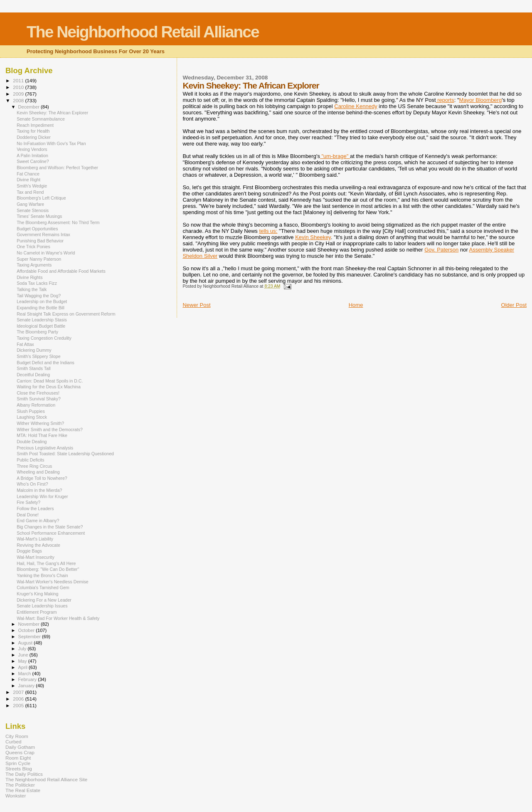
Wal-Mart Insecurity (36, 557)
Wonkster (16, 796)
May (23, 661)
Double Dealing (32, 442)
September (30, 637)
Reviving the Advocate (38, 545)
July (23, 649)
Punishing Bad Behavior (40, 241)
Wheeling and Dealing (38, 472)
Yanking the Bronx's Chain (42, 575)
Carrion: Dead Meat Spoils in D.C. (50, 381)
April (23, 667)
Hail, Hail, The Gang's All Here (46, 563)
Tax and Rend (30, 192)
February (28, 679)
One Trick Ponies (33, 247)
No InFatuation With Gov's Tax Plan (51, 143)
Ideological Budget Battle (41, 326)
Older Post (514, 305)
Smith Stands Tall (34, 368)
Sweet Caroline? (33, 161)
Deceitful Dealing (33, 375)
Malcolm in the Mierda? (39, 490)
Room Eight (18, 758)
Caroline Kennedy (356, 106)
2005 (19, 705)
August (26, 643)
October (27, 630)
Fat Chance (28, 174)
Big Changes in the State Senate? (50, 527)
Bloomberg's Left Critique (41, 198)
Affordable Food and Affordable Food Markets (61, 271)
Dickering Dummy (34, 350)
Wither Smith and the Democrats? (50, 429)
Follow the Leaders (35, 508)
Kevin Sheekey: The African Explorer (52, 113)
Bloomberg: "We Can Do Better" (48, 569)
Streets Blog (19, 769)
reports (445, 100)
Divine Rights (30, 277)
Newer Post (196, 305)
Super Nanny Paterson (39, 259)
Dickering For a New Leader (44, 600)
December (30, 107)
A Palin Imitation (32, 155)
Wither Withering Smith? (40, 423)
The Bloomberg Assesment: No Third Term (58, 222)
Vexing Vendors (32, 149)
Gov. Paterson (441, 250)
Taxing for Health (33, 131)
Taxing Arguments (34, 265)
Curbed (13, 742)
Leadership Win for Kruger (42, 496)
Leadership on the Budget (42, 301)
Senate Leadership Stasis (42, 320)
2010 (19, 87)
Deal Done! (28, 515)
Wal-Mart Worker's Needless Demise (52, 582)
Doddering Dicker (34, 137)
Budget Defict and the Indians (46, 363)
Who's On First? (32, 484)
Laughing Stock (32, 417)
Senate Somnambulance (41, 119)
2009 (19, 94)
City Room (17, 736)
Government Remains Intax (43, 234)
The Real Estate (23, 790)
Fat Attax (25, 344)
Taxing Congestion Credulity (44, 338)
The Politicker (20, 785)
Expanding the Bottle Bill (41, 308)
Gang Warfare (30, 204)
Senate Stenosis (33, 210)
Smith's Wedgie (32, 186)
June (24, 655)
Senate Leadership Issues (42, 606)
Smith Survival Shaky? (39, 399)
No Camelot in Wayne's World (46, 253)
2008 (19, 100)
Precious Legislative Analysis (45, 448)
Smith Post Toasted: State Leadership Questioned (65, 454)
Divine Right (28, 180)
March (25, 674)
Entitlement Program (37, 612)
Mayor (481, 100)
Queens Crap (20, 752)
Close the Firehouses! (38, 393)
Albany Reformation (36, 405)
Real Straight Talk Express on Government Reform (66, 314)
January (27, 686)
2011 (19, 80)
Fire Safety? (28, 502)
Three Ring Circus (34, 466)
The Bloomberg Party (37, 332)
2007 (19, 692)
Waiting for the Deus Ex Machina (49, 387)
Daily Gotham (20, 747)
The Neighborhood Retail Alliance (143, 32)
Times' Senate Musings (39, 216)
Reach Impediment (35, 125)
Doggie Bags (29, 551)
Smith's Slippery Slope (39, 356)
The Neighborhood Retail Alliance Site (46, 779)
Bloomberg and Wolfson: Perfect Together (57, 168)
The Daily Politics (24, 774)
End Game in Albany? (38, 521)
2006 (19, 699)
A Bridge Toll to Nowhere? (42, 478)
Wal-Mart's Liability (35, 539)
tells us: (268, 231)
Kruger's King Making (37, 594)
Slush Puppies (31, 411)
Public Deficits (30, 460)
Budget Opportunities (37, 229)
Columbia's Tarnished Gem (43, 587)
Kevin (313, 237)
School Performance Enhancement (51, 533)
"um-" (335, 156)
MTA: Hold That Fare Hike (42, 435)
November (30, 624)
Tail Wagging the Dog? (39, 296)
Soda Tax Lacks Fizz (37, 283)
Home (356, 305)
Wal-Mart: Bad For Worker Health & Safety (58, 618)
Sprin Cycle (18, 763)
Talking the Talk (32, 289)
